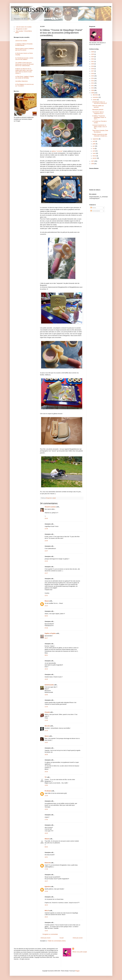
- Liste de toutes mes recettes (23, 27)
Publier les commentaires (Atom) (57, 941)
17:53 (46, 820)
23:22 (46, 606)
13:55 (46, 785)
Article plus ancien (78, 938)
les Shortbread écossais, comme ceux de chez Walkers (24, 59)
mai (94, 149)
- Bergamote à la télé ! (21, 29)
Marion (47, 736)
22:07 (46, 551)
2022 (93, 59)
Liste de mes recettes (21, 41)
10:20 (46, 679)
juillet (94, 144)
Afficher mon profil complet (80, 952)
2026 (93, 52)
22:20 (46, 561)
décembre (96, 95)
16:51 (46, 857)
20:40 (46, 518)
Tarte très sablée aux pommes (98, 106)
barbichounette (49, 685)
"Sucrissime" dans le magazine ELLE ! (98, 113)
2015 (93, 76)
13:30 (46, 891)
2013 (93, 81)
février (95, 156)
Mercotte (47, 726)
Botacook (48, 863)
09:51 (46, 655)
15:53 (46, 809)
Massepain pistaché (98, 110)
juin (94, 146)
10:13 (46, 669)
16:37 (46, 881)
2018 (93, 69)
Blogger (77, 971)
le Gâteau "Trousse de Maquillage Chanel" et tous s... (99, 117)
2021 (93, 61)
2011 (93, 86)
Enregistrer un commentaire (50, 934)
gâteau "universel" (57, 151)
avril (94, 151)
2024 (93, 57)
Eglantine (48, 887)
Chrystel (47, 712)
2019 (93, 66)
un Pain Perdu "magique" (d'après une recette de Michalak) (25, 77)
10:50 (46, 695)
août (94, 141)
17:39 (46, 869)
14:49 (46, 796)
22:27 (46, 573)
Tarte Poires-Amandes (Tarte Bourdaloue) (100, 131)
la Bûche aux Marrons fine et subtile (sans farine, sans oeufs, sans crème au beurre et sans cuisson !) (24, 71)
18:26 (46, 755)
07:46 (46, 628)
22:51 (46, 596)
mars (94, 153)
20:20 (46, 772)
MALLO (47, 911)
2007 (93, 161)
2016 (93, 74)
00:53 (46, 616)
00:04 (46, 847)
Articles (93, 208)
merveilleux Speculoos (22, 81)
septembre (96, 139)
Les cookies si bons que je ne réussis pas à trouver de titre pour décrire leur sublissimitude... (25, 64)
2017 (93, 71)
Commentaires (95, 211)
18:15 (46, 905)
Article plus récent (46, 938)
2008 (93, 93)
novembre (96, 97)
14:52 (46, 742)
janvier (95, 158)
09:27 (46, 638)
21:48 (46, 529)
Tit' (46, 777)
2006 (93, 164)
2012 (93, 83)
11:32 (46, 707)
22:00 (46, 541)
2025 (93, 54)
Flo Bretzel (48, 791)
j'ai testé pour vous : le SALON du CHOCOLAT (100, 103)
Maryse (47, 601)
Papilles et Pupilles (50, 633)
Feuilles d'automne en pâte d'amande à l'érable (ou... (100, 135)
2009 (93, 90)
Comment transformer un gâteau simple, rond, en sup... (100, 127)
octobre (95, 100)
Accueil (62, 938)
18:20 (46, 833)
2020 (93, 64)
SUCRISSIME (32, 10)
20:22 (46, 917)
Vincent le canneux (50, 507)
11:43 (46, 720)
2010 (93, 88)
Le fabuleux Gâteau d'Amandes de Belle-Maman (24, 45)
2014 (93, 78)
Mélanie (47, 839)
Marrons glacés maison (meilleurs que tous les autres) (25, 49)
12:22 (46, 931)
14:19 (46, 731)
